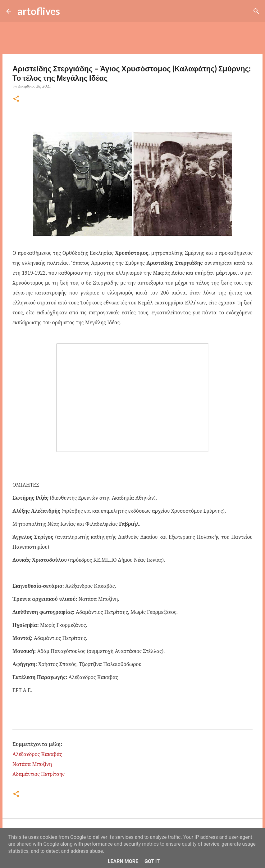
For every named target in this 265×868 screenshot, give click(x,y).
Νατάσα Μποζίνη (32, 764)
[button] (16, 99)
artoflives (39, 11)
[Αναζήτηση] (69, 11)
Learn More (123, 861)
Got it (152, 861)
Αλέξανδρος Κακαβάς (37, 754)
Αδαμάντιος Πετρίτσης (39, 774)
